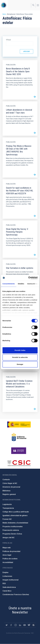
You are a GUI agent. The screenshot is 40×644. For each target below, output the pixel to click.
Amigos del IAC (9, 538)
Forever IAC (7, 519)
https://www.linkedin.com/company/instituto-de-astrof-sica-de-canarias (20, 625)
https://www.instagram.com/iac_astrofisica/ (16, 625)
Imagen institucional (11, 580)
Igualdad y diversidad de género (15, 516)
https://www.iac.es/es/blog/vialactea (33, 625)
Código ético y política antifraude (16, 512)
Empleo (5, 572)
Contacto (6, 480)
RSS (4, 583)
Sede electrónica (9, 587)
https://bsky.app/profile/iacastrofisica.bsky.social (29, 625)
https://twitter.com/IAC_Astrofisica (7, 625)
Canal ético (7, 591)
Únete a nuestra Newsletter (20, 610)
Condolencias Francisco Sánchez (16, 594)
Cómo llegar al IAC (10, 483)
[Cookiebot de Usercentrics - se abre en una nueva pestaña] (28, 278)
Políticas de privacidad (11, 551)
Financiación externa (11, 530)
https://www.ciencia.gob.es (19, 424)
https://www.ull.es (19, 451)
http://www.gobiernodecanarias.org (19, 437)
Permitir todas (20, 350)
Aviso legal (7, 555)
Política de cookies (10, 559)
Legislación (7, 504)
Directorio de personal (11, 487)
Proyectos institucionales (13, 527)
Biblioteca (6, 491)
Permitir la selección (20, 357)
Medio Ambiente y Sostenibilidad (15, 523)
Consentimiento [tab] (9, 284)
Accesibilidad (8, 562)
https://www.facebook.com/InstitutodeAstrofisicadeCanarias (11, 625)
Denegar (20, 364)
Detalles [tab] (21, 284)
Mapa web (7, 548)
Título (8, 40)
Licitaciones (7, 576)
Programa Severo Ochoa (12, 534)
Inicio (4, 14)
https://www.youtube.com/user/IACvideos (25, 625)
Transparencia (8, 508)
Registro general (9, 494)
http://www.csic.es (19, 463)
